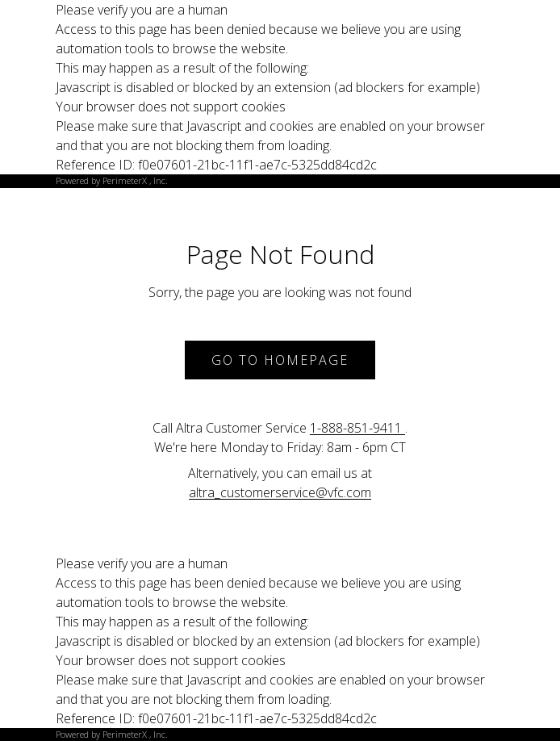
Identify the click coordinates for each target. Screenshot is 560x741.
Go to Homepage (280, 360)
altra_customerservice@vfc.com (280, 492)
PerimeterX (125, 180)
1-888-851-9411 (357, 428)
